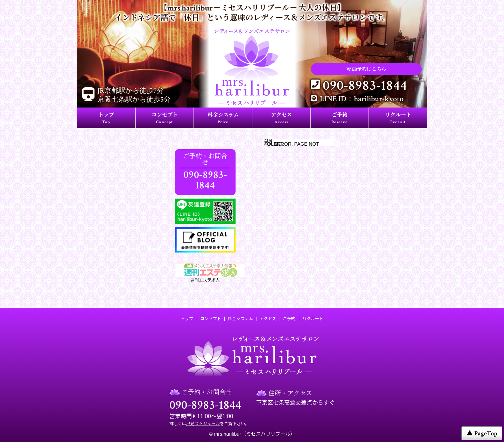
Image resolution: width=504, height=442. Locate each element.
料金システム (223, 119)
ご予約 (339, 119)
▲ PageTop (482, 433)
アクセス (281, 119)
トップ (106, 119)
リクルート (398, 119)
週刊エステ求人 (205, 273)
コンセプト (165, 119)
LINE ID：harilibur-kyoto (362, 99)
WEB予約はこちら (366, 69)
